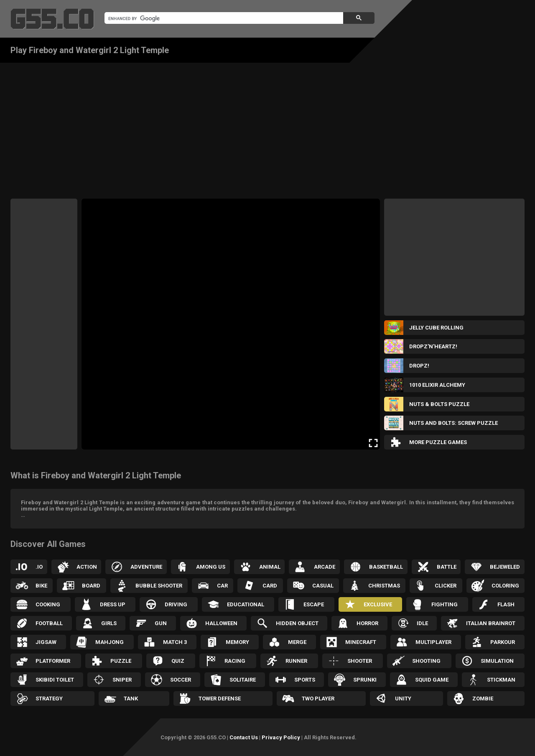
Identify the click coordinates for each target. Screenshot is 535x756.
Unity (403, 699)
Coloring (505, 586)
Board (91, 586)
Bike (41, 586)
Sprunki (365, 680)
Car (222, 586)
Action (87, 567)
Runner (296, 661)
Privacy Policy (281, 737)
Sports (305, 680)
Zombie (483, 699)
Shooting (426, 661)
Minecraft (361, 642)
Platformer (53, 661)
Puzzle (121, 661)
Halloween (221, 623)
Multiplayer (433, 642)
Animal (270, 567)
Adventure (146, 567)
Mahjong (110, 642)
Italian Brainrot (491, 623)
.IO (39, 567)
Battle (447, 567)
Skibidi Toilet (55, 680)
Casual (323, 586)
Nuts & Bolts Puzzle (439, 404)
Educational (246, 604)
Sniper (122, 680)
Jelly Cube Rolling (436, 328)
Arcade (325, 567)
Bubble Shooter (159, 586)
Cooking (48, 604)
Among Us (211, 567)
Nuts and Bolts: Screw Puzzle (453, 423)
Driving (176, 604)
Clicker (446, 586)
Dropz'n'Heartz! (433, 346)
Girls (109, 623)
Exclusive (378, 604)
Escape (314, 604)
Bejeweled (505, 567)
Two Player (318, 699)
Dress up (113, 604)
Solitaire (243, 680)
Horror (367, 623)
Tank (131, 699)
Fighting (445, 604)
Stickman (501, 680)
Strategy (49, 699)
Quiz (178, 661)
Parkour (503, 642)
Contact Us (244, 737)
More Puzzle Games (438, 442)
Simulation (497, 661)
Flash (506, 604)
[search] (223, 18)
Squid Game (432, 680)
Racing (235, 661)
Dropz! (419, 366)
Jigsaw (46, 642)
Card (270, 586)
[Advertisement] (267, 125)
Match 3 (175, 642)
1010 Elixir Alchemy (437, 385)
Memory (237, 642)
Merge (297, 642)
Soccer (181, 680)
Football (49, 623)
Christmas (384, 586)
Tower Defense (220, 699)
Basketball (386, 567)
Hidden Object (297, 623)
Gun (161, 623)
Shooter (360, 661)
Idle (422, 623)
